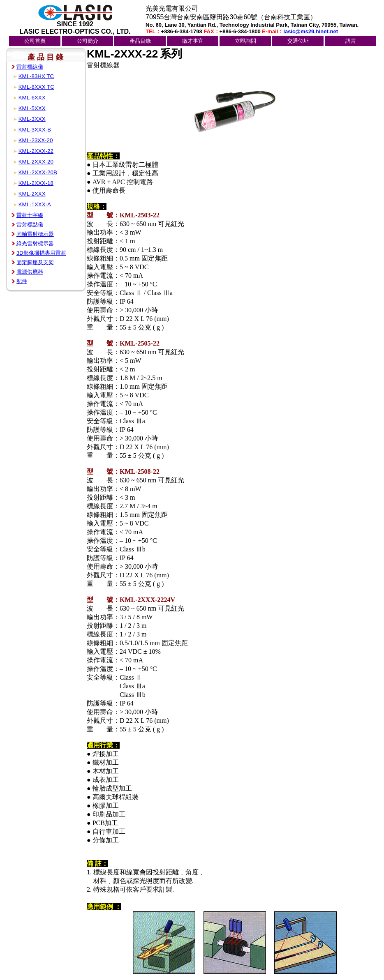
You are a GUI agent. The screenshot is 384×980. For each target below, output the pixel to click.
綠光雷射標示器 (35, 243)
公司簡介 (88, 41)
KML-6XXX (32, 98)
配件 (22, 281)
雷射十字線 (30, 215)
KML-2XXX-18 (36, 183)
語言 (351, 41)
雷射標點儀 (30, 225)
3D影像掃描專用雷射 (41, 253)
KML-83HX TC (36, 76)
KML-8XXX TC (36, 87)
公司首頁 (35, 41)
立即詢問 (245, 41)
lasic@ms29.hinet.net (311, 31)
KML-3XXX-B (35, 130)
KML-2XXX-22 (36, 151)
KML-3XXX (32, 119)
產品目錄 (140, 41)
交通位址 (298, 41)
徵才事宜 (193, 41)
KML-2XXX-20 (36, 162)
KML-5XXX (32, 108)
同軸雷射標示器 (35, 234)
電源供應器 (30, 272)
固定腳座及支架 (35, 262)
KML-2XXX (32, 194)
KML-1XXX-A (35, 204)
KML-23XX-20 (36, 140)
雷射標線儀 (30, 67)
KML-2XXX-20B (38, 172)
